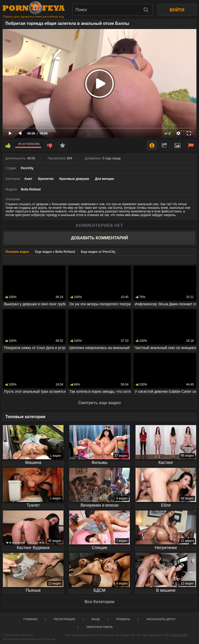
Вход (95, 619)
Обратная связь (99, 627)
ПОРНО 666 (180, 635)
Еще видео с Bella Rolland (55, 252)
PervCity (27, 168)
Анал (28, 179)
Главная (30, 619)
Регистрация (64, 619)
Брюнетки (46, 179)
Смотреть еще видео (99, 403)
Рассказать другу (161, 619)
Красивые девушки (74, 179)
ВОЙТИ (177, 10)
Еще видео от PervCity (98, 252)
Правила (123, 619)
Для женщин (105, 179)
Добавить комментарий (99, 238)
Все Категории (99, 602)
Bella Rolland (31, 189)
